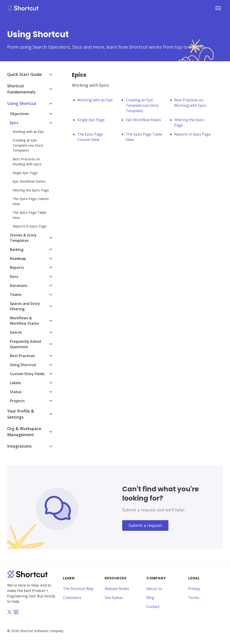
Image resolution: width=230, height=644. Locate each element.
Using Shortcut (22, 103)
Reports (17, 268)
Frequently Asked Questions (25, 344)
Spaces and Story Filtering (25, 306)
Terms (194, 598)
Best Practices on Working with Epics (190, 103)
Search (16, 332)
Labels (15, 383)
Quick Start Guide (24, 74)
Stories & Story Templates (23, 238)
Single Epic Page (91, 120)
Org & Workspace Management (24, 432)
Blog (150, 598)
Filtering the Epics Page (189, 122)
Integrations (19, 446)
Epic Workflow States (143, 120)
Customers (72, 598)
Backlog (17, 249)
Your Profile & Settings (21, 414)
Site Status (114, 598)
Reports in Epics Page (192, 134)
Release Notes (117, 589)
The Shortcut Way (78, 589)
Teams (16, 295)
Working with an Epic (95, 100)
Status (16, 392)
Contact (153, 607)
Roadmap (18, 259)
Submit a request (145, 525)
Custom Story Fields (27, 374)
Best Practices (22, 356)
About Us (154, 589)
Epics (14, 123)
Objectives (19, 114)
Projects (17, 401)
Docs (14, 277)
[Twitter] (9, 612)
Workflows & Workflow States (24, 321)
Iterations (19, 286)
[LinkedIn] (16, 612)
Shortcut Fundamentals (21, 89)
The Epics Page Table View (144, 137)
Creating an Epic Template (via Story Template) (142, 105)
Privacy (194, 589)
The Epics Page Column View (90, 137)
